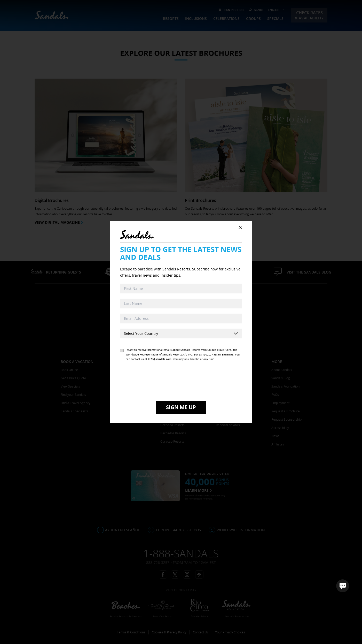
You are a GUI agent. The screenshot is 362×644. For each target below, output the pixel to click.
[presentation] (181, 382)
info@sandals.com (160, 359)
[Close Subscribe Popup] (240, 228)
